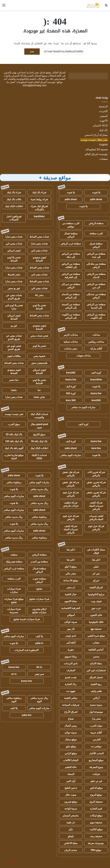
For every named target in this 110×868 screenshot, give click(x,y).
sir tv (14, 674)
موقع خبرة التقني (96, 636)
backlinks (39, 216)
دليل (71, 829)
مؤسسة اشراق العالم (96, 154)
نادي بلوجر (71, 636)
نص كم (96, 574)
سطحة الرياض (96, 223)
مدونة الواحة (71, 809)
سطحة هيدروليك (14, 562)
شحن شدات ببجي (39, 336)
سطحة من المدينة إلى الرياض (71, 306)
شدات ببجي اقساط (39, 237)
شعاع (71, 719)
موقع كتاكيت (96, 829)
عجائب (96, 643)
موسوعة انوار (96, 712)
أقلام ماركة (96, 349)
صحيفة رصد (96, 836)
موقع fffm (96, 850)
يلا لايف (39, 636)
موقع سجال (71, 739)
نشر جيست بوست (14, 414)
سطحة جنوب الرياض (39, 580)
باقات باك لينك (14, 199)
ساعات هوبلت (83, 356)
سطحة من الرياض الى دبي (96, 286)
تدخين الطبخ (71, 788)
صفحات (103, 159)
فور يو (14, 326)
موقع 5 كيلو (71, 567)
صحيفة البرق (96, 802)
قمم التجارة (96, 809)
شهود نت (71, 691)
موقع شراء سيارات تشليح (14, 601)
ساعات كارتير (71, 335)
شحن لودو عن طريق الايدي (14, 348)
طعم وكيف (96, 691)
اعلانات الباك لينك (14, 206)
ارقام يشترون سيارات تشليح (39, 611)
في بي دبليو (96, 781)
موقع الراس (71, 753)
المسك (71, 774)
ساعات (96, 335)
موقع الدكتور (96, 788)
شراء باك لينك (39, 192)
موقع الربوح (96, 795)
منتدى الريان (71, 850)
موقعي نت (96, 746)
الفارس (96, 739)
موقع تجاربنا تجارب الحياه (14, 457)
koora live (71, 380)
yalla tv (39, 643)
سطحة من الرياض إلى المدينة (96, 306)
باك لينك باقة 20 (14, 434)
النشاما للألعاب (71, 760)
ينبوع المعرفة (96, 767)
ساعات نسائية (71, 342)
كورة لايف (96, 373)
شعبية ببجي (39, 356)
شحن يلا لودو (39, 346)
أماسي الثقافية (96, 650)
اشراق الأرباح (71, 712)
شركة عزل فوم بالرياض (71, 494)
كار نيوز (71, 629)
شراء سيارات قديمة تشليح (27, 619)
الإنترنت (103, 111)
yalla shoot (96, 199)
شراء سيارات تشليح (39, 599)
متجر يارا (96, 719)
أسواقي (71, 615)
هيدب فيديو (71, 677)
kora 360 (71, 400)
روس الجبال (71, 726)
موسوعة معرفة (96, 843)
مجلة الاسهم (71, 601)
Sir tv (39, 667)
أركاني (96, 698)
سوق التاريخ (39, 434)
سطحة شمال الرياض (71, 235)
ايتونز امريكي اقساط (14, 317)
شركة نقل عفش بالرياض (71, 474)
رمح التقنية (96, 684)
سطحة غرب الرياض (71, 244)
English (104, 145)
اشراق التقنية (96, 587)
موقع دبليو (71, 746)
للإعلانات (7, 862)
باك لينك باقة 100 (14, 441)
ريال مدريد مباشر (39, 489)
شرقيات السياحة (71, 705)
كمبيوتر (104, 116)
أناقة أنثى (71, 643)
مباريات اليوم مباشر (71, 455)
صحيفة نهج (96, 629)
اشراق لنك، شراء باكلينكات (39, 208)
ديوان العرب (96, 726)
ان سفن (71, 587)
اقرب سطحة (96, 233)
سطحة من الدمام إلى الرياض (71, 296)
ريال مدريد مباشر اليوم (39, 700)
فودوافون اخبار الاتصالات (14, 218)
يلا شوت (96, 192)
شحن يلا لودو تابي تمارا (14, 307)
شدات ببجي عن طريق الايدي (14, 297)
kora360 (71, 373)
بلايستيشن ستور (39, 363)
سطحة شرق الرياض (96, 245)
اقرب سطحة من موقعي (71, 225)
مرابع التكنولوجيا (96, 594)
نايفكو (71, 836)
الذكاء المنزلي (100, 125)
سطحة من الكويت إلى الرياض (71, 316)
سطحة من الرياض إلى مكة (71, 255)
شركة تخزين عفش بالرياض (96, 484)
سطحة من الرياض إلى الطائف (71, 265)
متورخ (71, 650)
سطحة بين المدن (39, 562)
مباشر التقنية (71, 698)
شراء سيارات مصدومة (14, 611)
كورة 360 (71, 393)
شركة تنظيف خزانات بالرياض (71, 504)
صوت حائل (71, 795)
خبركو (96, 580)
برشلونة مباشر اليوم (14, 700)
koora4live (96, 380)
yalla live (27, 715)
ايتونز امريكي (14, 250)
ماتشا (14, 390)
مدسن (96, 657)
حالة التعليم (71, 767)
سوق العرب (14, 424)
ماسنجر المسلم (71, 816)
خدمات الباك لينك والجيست (39, 416)
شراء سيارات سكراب (14, 590)
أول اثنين (71, 781)
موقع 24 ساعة (71, 580)
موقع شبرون (71, 802)
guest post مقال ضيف (39, 426)
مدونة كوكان (71, 622)
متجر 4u (39, 295)
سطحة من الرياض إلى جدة (96, 255)
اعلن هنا (71, 550)
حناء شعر (14, 380)
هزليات (96, 774)
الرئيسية (103, 106)
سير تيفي (39, 674)
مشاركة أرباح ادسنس (96, 135)
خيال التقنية (71, 594)
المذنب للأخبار (96, 753)
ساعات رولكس (96, 342)
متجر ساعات (71, 349)
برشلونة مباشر (14, 482)
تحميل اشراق (96, 677)
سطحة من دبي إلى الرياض (71, 286)
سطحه (14, 555)
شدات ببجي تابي (14, 244)
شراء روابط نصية (39, 199)
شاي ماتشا (39, 397)
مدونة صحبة (96, 705)
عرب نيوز (96, 608)
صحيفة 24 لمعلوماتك (96, 149)
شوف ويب (96, 601)
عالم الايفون (96, 615)
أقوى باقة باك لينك (14, 448)
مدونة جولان (71, 733)
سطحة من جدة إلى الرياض (96, 296)
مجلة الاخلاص (71, 843)
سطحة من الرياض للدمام (96, 276)
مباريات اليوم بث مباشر (83, 407)
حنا (39, 390)
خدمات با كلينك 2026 (39, 457)
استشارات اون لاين (96, 670)
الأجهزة (104, 121)
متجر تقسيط (14, 274)
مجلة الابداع (96, 663)
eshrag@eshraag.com (35, 85)
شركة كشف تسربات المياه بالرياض (96, 506)
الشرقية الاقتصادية (71, 608)
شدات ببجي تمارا (14, 237)
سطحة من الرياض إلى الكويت (96, 316)
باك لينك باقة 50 (39, 441)
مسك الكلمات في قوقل (96, 551)
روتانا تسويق (71, 657)
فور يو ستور (14, 288)
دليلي (96, 567)
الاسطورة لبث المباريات (27, 650)
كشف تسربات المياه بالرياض (96, 518)
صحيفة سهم (96, 822)
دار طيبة (71, 822)
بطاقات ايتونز (14, 356)
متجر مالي (71, 574)
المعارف (71, 670)
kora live (96, 448)
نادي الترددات (71, 663)
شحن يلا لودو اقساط (14, 259)
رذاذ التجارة (71, 684)
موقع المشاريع (96, 760)
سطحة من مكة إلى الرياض (96, 265)
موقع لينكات (96, 816)
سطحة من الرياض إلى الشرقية (71, 276)
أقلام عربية (96, 733)
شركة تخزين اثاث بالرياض (96, 474)
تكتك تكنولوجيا (96, 622)
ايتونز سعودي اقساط (39, 259)
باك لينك (103, 130)
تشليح (39, 589)
